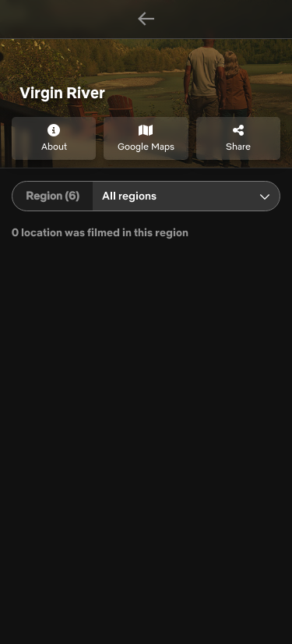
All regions (129, 196)
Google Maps (146, 138)
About (54, 138)
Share (238, 138)
